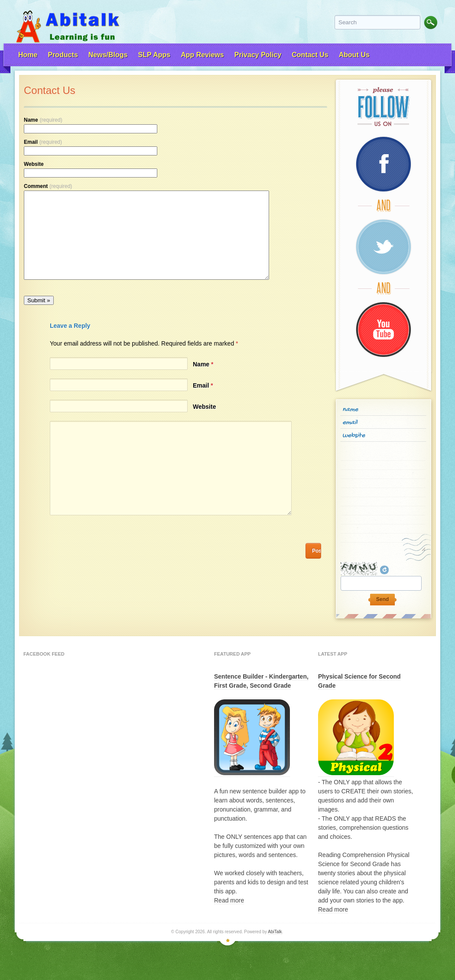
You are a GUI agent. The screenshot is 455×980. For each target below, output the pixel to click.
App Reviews (202, 55)
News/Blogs (108, 55)
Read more (229, 900)
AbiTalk (275, 932)
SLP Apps (154, 55)
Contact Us (310, 55)
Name (43, 120)
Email (43, 142)
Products (63, 55)
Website (34, 164)
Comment (48, 186)
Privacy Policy (258, 55)
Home (28, 55)
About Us (354, 55)
